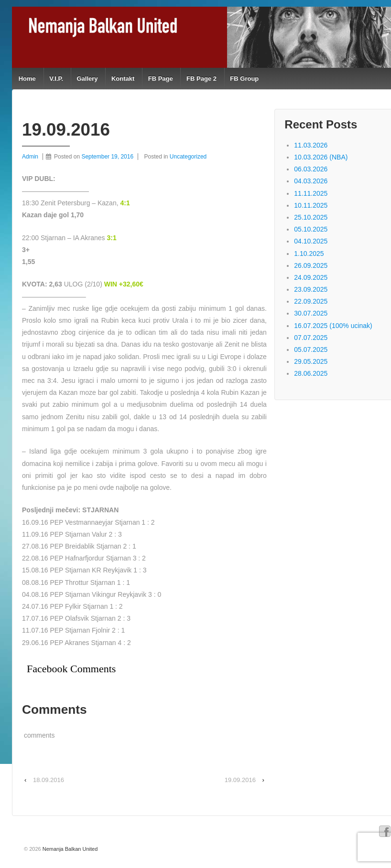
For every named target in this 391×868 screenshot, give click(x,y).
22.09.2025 (311, 301)
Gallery (87, 79)
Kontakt (123, 79)
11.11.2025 (311, 193)
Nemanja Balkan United (70, 849)
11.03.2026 (311, 145)
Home (27, 79)
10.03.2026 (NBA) (321, 157)
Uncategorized (188, 157)
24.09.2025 (311, 277)
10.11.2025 (311, 205)
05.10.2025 (311, 229)
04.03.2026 (311, 181)
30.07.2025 (311, 313)
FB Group (244, 79)
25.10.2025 (311, 217)
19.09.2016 (240, 780)
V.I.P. (56, 79)
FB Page (161, 79)
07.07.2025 (311, 338)
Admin (30, 157)
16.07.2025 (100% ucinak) (333, 326)
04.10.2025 (311, 241)
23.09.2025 (311, 289)
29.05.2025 (311, 361)
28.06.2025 (311, 373)
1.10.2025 (309, 254)
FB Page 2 (201, 79)
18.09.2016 (49, 780)
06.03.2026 (311, 169)
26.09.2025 (311, 265)
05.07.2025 (311, 349)
